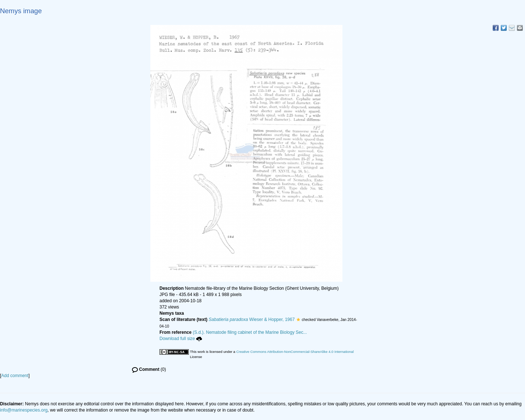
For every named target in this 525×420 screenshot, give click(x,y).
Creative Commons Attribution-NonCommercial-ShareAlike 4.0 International (295, 352)
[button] (298, 319)
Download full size (181, 339)
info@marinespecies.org (24, 410)
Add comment (15, 376)
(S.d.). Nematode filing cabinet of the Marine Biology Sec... (250, 332)
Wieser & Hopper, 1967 (252, 319)
